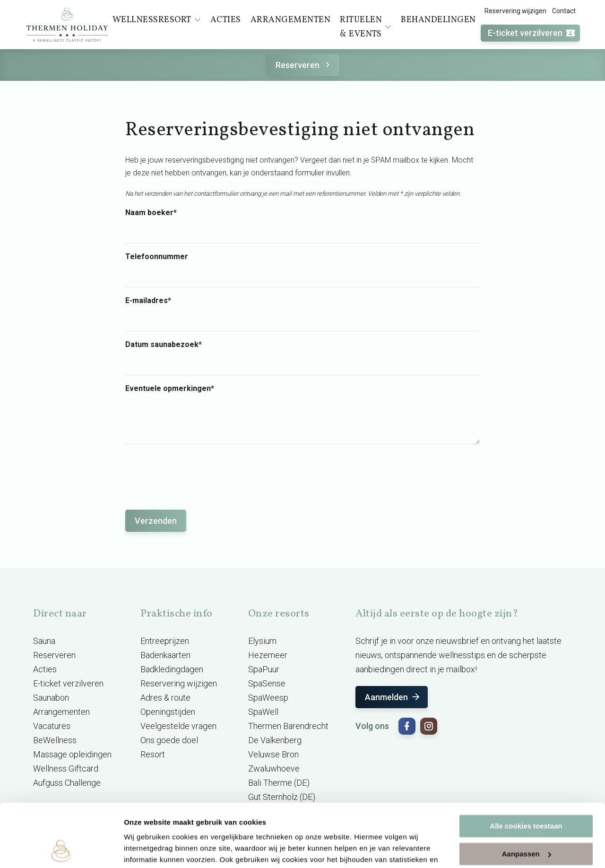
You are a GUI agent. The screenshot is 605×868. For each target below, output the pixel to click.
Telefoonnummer (157, 257)
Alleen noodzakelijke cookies (526, 822)
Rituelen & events (366, 27)
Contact (564, 11)
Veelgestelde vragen (178, 726)
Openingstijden (168, 712)
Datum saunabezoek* (164, 345)
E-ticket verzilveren (532, 33)
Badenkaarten (165, 655)
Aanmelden (393, 697)
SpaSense (267, 683)
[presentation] (197, 472)
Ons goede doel (169, 740)
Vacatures (52, 726)
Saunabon (51, 698)
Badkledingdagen (172, 669)
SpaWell (263, 712)
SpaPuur (264, 669)
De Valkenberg (275, 740)
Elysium (262, 641)
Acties (45, 669)
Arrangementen (61, 712)
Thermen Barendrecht (288, 726)
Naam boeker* (151, 213)
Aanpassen (527, 794)
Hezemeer (268, 655)
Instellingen (144, 849)
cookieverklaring (221, 823)
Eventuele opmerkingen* (170, 389)
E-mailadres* (148, 301)
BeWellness (55, 740)
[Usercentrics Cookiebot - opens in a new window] (61, 850)
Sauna (44, 641)
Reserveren (304, 65)
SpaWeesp (268, 698)
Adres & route (165, 698)
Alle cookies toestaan (526, 767)
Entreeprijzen (165, 641)
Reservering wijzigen (515, 11)
